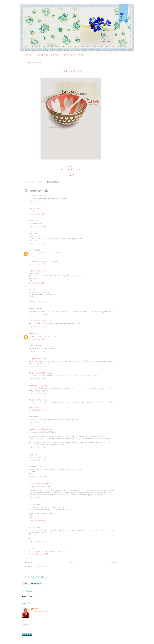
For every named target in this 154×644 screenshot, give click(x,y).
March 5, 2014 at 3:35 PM (38, 339)
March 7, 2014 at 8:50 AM (38, 423)
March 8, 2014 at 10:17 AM (38, 460)
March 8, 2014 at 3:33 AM (38, 448)
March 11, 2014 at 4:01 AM (38, 498)
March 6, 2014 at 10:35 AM (38, 393)
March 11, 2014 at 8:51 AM (38, 521)
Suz (30, 548)
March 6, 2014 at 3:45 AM (38, 379)
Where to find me (48, 55)
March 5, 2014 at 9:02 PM (38, 352)
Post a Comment (32, 559)
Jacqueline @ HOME (36, 359)
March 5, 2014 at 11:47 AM (38, 327)
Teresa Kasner (34, 309)
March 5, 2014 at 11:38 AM (38, 314)
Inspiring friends (74, 55)
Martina (32, 417)
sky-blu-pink (34, 334)
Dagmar (32, 454)
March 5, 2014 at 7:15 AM (38, 243)
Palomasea (33, 505)
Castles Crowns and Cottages (39, 373)
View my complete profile (39, 612)
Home (28, 55)
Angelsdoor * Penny (36, 271)
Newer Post (28, 563)
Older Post (114, 563)
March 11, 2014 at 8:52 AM (38, 542)
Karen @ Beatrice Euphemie (39, 321)
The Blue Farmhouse (36, 400)
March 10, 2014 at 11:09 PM (38, 477)
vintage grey (33, 346)
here (78, 169)
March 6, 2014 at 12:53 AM (38, 366)
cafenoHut (33, 208)
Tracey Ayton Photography (38, 386)
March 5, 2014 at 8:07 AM (38, 283)
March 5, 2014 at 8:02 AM (38, 264)
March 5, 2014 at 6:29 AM (38, 202)
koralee (36, 609)
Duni (31, 290)
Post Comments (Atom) (41, 567)
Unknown (32, 250)
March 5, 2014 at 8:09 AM (38, 302)
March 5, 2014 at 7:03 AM (38, 214)
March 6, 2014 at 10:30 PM (38, 410)
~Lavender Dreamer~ (36, 196)
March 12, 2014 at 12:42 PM (38, 554)
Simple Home (34, 467)
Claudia (32, 233)
